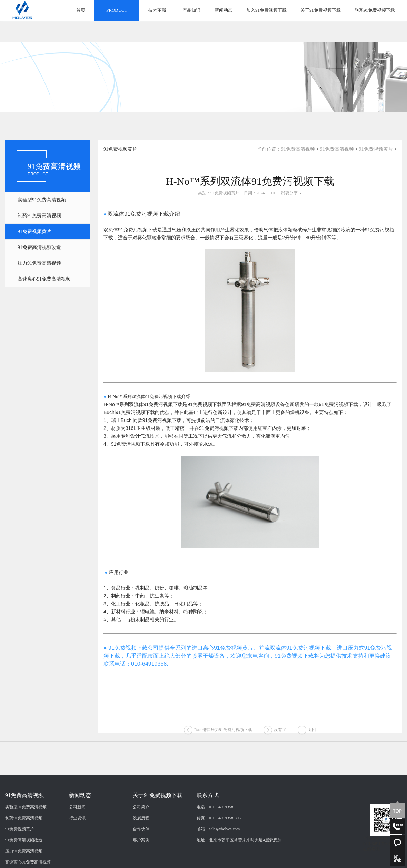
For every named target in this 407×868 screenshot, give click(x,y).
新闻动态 (224, 10)
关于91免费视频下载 (321, 10)
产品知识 (191, 10)
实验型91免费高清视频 (42, 200)
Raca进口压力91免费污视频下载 (223, 736)
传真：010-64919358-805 (219, 856)
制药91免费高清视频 (39, 216)
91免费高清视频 (298, 149)
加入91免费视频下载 (266, 10)
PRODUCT (117, 10)
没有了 (280, 736)
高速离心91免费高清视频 (44, 279)
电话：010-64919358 (215, 845)
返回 (312, 736)
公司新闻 (77, 845)
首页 (81, 10)
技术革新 (157, 10)
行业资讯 (77, 856)
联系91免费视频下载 (375, 10)
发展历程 (141, 856)
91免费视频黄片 (34, 231)
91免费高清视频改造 (39, 247)
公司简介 (141, 845)
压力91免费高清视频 (39, 263)
